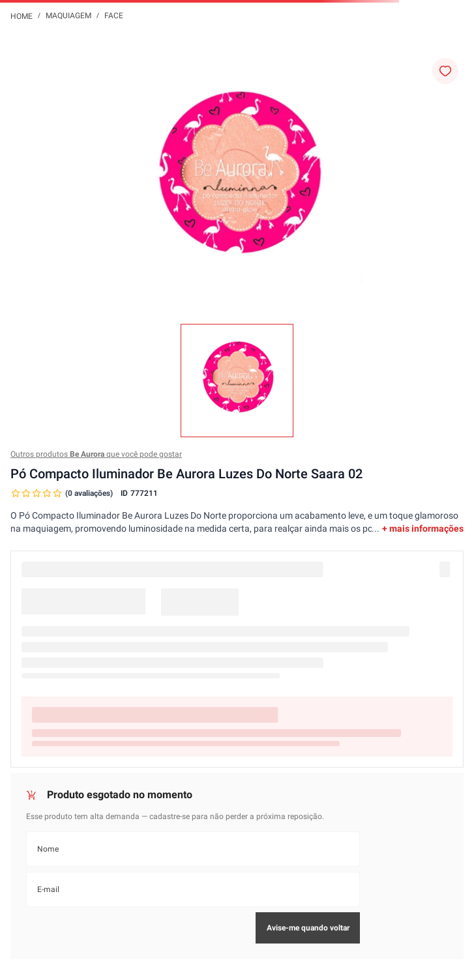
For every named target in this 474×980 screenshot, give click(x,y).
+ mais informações (423, 528)
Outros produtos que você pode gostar (96, 454)
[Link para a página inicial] (22, 16)
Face (114, 16)
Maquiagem (68, 16)
